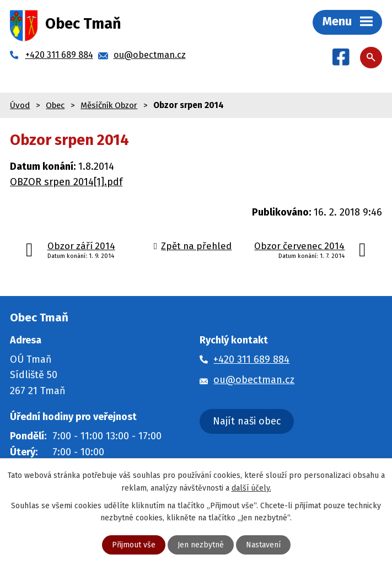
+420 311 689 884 (251, 359)
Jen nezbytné (201, 545)
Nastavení (263, 545)
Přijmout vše (134, 545)
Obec (55, 105)
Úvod (20, 105)
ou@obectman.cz (254, 380)
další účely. (251, 488)
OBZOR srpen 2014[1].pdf (66, 182)
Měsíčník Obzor (109, 105)
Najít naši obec (247, 421)
